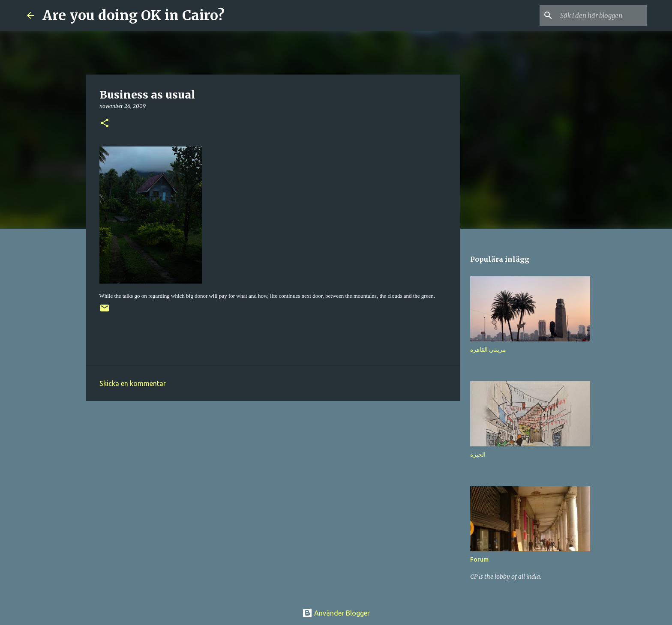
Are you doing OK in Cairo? (133, 15)
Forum (479, 559)
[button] (105, 124)
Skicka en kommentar (133, 383)
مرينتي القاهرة (488, 350)
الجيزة (478, 455)
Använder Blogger (336, 613)
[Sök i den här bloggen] (602, 15)
